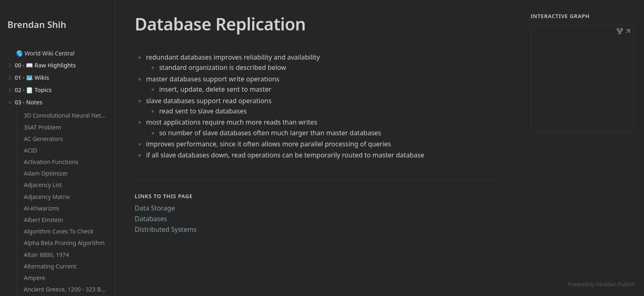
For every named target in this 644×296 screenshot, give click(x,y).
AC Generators (43, 139)
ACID (30, 150)
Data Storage (155, 208)
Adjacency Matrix (47, 197)
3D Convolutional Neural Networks (70, 115)
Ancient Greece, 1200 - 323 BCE (66, 289)
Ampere (34, 278)
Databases (151, 219)
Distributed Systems (166, 229)
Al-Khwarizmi (41, 208)
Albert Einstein (44, 220)
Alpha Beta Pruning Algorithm (64, 243)
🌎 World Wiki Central (45, 53)
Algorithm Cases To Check (59, 231)
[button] (628, 32)
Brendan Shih (37, 24)
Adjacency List (43, 185)
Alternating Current (50, 266)
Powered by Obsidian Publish (601, 284)
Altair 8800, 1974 (46, 255)
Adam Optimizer (46, 173)
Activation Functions (51, 162)
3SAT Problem (43, 127)
